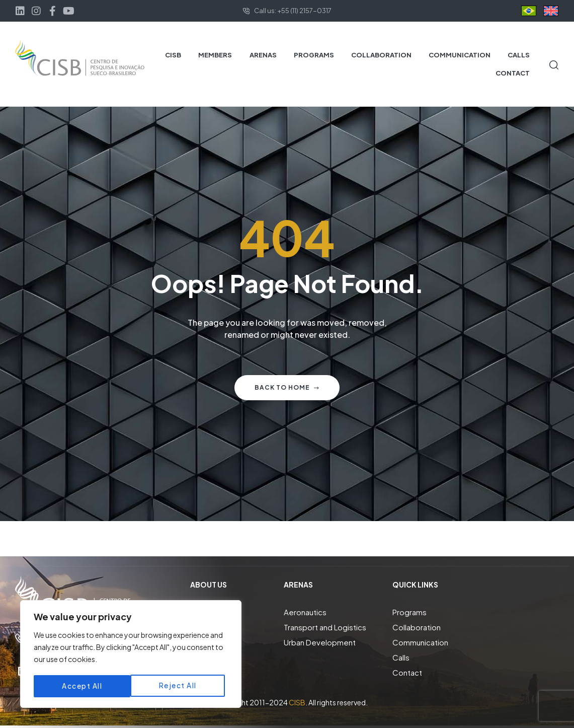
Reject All (81, 686)
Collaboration (417, 627)
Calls (401, 657)
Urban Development (320, 642)
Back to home (287, 387)
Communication (420, 642)
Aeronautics (305, 612)
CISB (297, 702)
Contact (407, 672)
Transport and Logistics (325, 627)
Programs (409, 612)
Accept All (180, 686)
